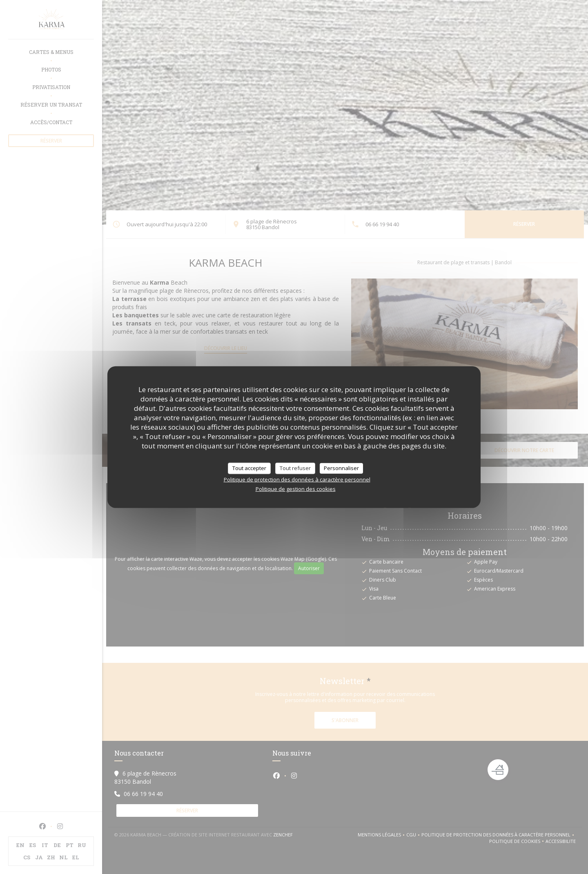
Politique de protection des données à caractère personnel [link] (297, 479)
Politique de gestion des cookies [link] (296, 488)
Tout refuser (295, 468)
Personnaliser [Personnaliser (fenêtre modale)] (341, 468)
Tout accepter (249, 468)
